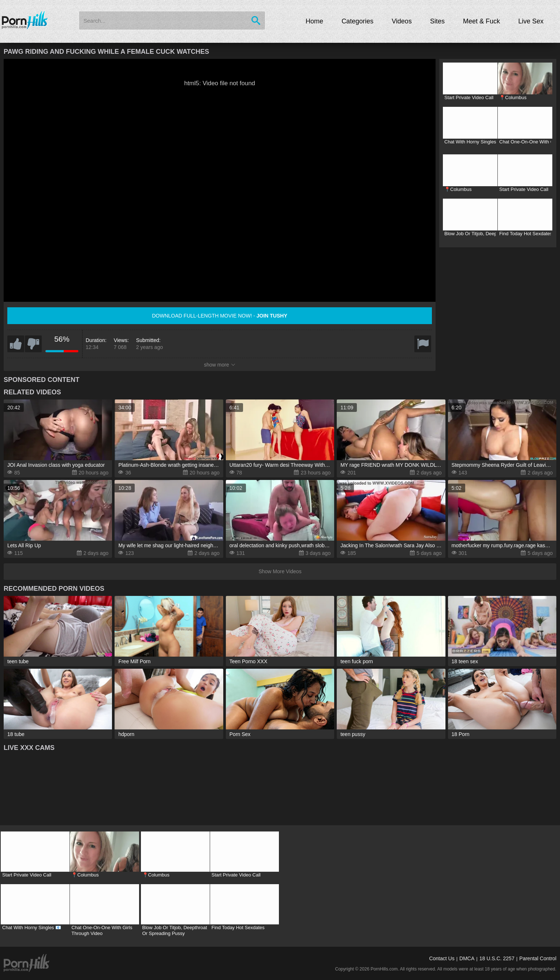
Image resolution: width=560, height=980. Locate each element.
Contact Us (442, 958)
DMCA (467, 958)
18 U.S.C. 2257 (497, 958)
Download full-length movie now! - (219, 316)
